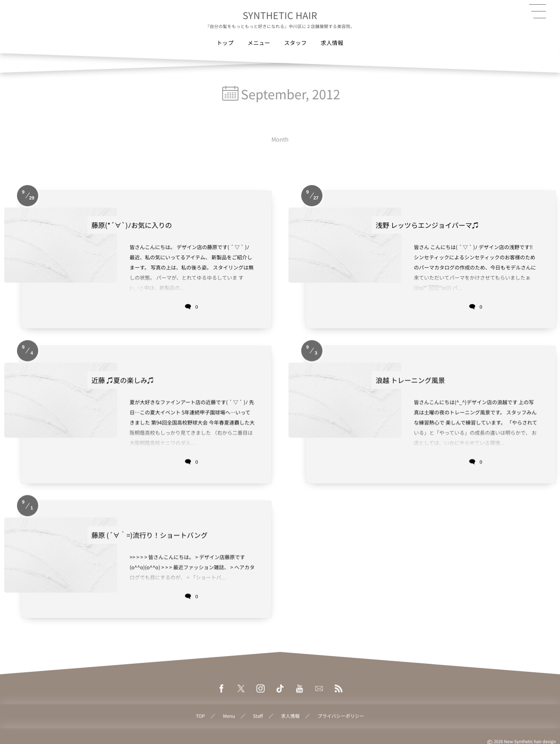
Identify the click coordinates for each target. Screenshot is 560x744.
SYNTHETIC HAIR (280, 15)
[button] (538, 11)
